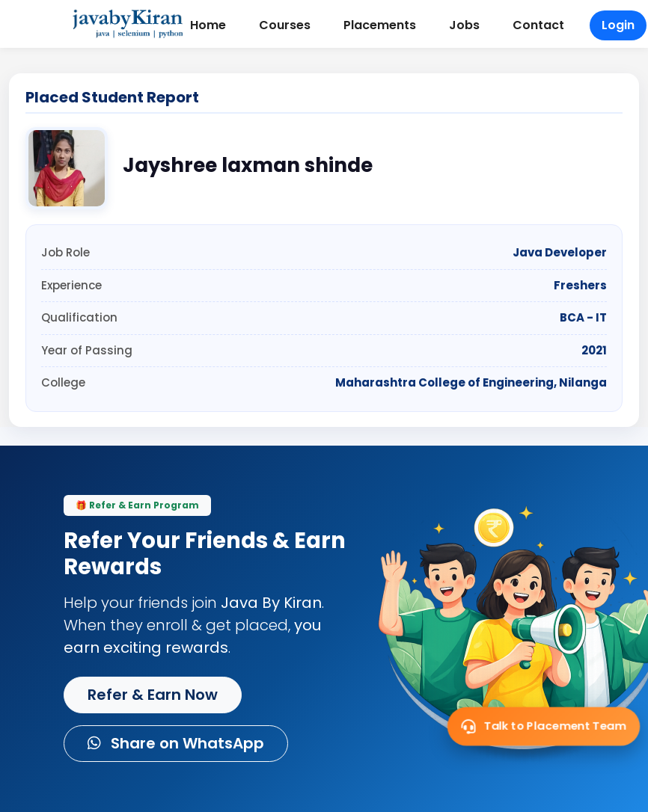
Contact (538, 25)
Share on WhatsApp (176, 743)
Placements (380, 25)
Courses (285, 25)
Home (208, 25)
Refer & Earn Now (153, 695)
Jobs (464, 25)
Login (618, 25)
